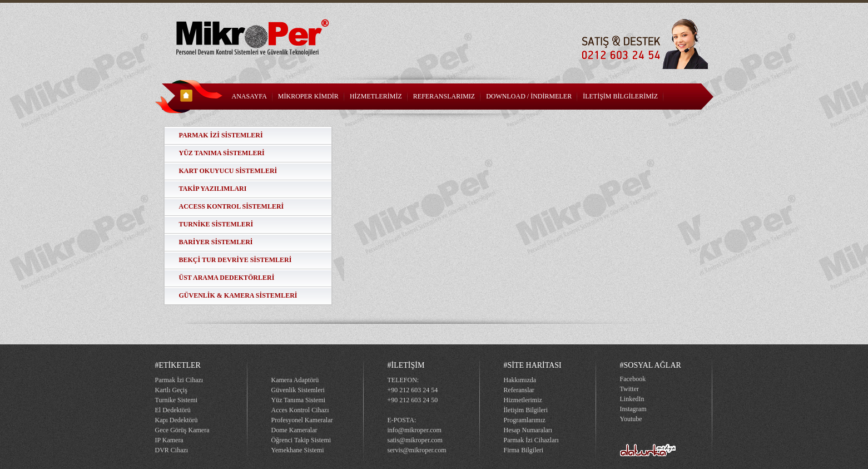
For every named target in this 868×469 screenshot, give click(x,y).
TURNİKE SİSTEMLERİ (216, 224)
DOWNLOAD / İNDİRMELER (529, 96)
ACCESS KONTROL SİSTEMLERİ (232, 206)
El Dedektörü (173, 410)
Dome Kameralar (294, 430)
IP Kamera (169, 440)
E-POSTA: (402, 420)
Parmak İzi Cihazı (179, 380)
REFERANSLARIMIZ (444, 96)
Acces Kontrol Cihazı (300, 410)
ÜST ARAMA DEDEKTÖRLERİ (227, 278)
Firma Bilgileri (524, 450)
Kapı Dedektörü (177, 420)
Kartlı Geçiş (171, 390)
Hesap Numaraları (528, 430)
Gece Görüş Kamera (182, 430)
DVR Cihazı (172, 450)
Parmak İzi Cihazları (531, 440)
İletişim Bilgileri (526, 410)
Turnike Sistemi (177, 400)
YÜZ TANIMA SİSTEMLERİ (222, 153)
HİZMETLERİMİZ (376, 96)
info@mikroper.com (415, 430)
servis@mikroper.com (417, 450)
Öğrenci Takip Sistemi (301, 440)
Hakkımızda (520, 380)
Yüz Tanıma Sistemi (299, 400)
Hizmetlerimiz (523, 400)
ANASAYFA (249, 96)
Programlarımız (525, 420)
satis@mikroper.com (415, 440)
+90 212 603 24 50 (413, 400)
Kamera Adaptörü (295, 380)
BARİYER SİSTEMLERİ (216, 242)
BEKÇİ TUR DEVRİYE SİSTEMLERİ (235, 260)
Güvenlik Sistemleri (298, 390)
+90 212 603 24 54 (413, 390)
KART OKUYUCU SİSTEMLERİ (228, 171)
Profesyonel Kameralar (302, 420)
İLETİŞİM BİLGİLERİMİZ (620, 96)
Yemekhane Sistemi (298, 450)
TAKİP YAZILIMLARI (213, 189)
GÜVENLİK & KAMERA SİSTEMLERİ (238, 295)
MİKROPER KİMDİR (308, 96)
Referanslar (519, 390)
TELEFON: (403, 380)
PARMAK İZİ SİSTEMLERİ (221, 135)
